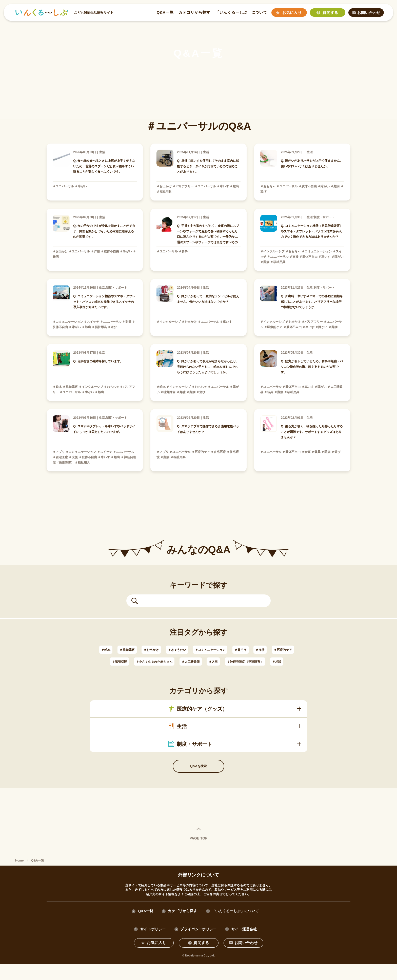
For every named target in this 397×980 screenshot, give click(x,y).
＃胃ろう (267, 649)
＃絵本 (103, 649)
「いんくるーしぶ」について (241, 13)
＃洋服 (290, 649)
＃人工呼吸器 (246, 661)
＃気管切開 (157, 661)
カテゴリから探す (194, 13)
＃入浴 (273, 661)
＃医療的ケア (126, 661)
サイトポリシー (152, 945)
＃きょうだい (189, 649)
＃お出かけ (157, 649)
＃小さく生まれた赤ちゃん (201, 661)
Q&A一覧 (165, 13)
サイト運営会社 (245, 945)
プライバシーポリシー (198, 945)
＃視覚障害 (128, 649)
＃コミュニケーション (230, 649)
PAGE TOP (198, 854)
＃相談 (225, 673)
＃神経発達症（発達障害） (186, 673)
